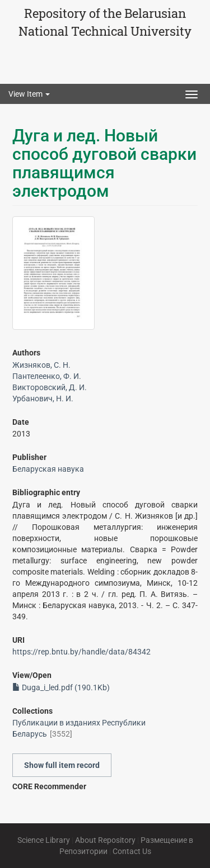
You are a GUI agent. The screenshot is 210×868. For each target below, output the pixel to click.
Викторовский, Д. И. (50, 387)
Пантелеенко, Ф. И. (47, 376)
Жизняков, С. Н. (41, 365)
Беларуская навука (48, 469)
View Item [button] (29, 94)
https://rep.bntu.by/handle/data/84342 (81, 652)
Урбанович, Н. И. (43, 399)
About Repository (105, 840)
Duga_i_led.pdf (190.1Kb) (61, 687)
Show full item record (62, 765)
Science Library (44, 840)
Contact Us (132, 851)
